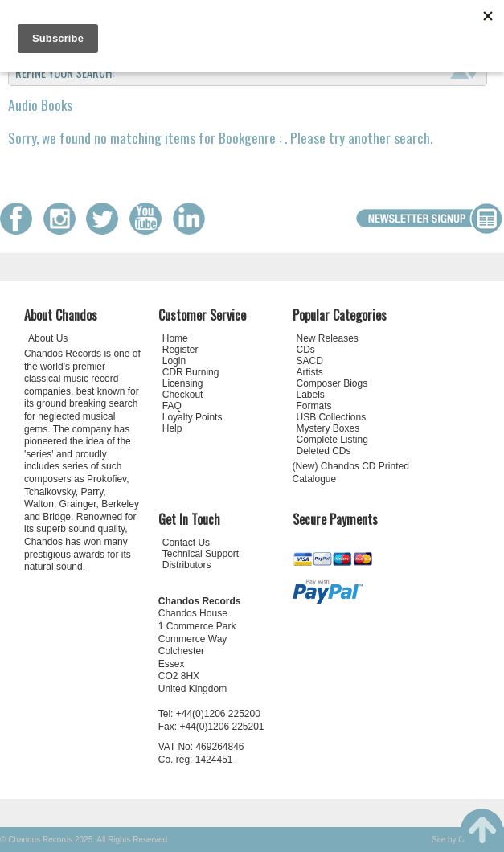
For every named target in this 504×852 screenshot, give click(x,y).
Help (172, 428)
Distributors (187, 565)
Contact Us (186, 543)
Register (180, 350)
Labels (311, 395)
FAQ (172, 406)
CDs (306, 350)
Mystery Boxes (328, 428)
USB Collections (332, 417)
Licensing (183, 383)
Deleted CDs (324, 451)
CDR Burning (191, 372)
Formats (314, 406)
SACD (310, 361)
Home (175, 338)
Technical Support (201, 554)
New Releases (328, 338)
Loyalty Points (193, 417)
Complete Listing (332, 440)
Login (174, 361)
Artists (310, 372)
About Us (48, 338)
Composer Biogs (332, 383)
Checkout (183, 395)
